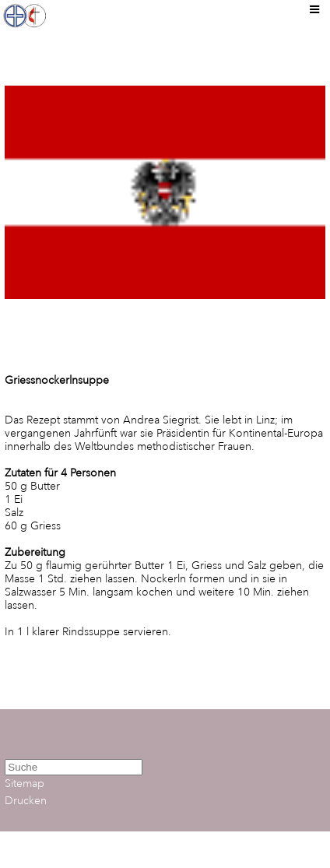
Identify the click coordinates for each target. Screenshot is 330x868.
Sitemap (25, 784)
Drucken (26, 801)
